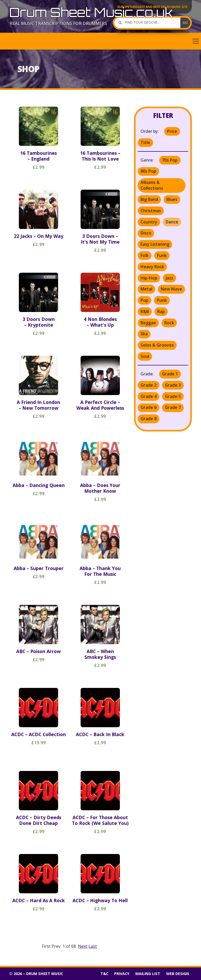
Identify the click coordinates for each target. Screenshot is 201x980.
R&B (145, 311)
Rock (169, 323)
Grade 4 (149, 396)
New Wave (171, 289)
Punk (162, 300)
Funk (162, 255)
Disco (146, 233)
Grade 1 (170, 374)
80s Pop (148, 171)
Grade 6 (149, 407)
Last (93, 946)
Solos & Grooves (157, 345)
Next (83, 946)
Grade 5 (173, 396)
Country (149, 222)
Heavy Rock (152, 267)
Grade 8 (149, 419)
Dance (172, 222)
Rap (161, 311)
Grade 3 (173, 385)
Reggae (148, 323)
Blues (172, 199)
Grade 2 (149, 385)
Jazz (169, 278)
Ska (144, 334)
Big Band (149, 199)
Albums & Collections (152, 185)
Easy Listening (155, 244)
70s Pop (170, 160)
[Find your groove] (149, 23)
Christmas (151, 211)
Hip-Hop (149, 278)
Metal (146, 289)
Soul (145, 356)
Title (145, 143)
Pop (144, 300)
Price (172, 131)
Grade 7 (173, 407)
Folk (145, 255)
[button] (100, 41)
